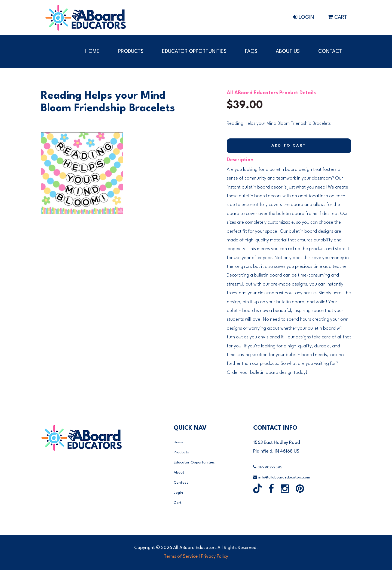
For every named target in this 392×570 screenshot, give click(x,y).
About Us (288, 51)
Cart (337, 17)
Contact (330, 51)
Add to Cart (289, 146)
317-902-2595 (268, 467)
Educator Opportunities (194, 51)
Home (92, 51)
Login (303, 17)
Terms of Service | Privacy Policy (196, 557)
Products (131, 51)
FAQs (251, 51)
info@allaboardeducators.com (282, 477)
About (179, 472)
